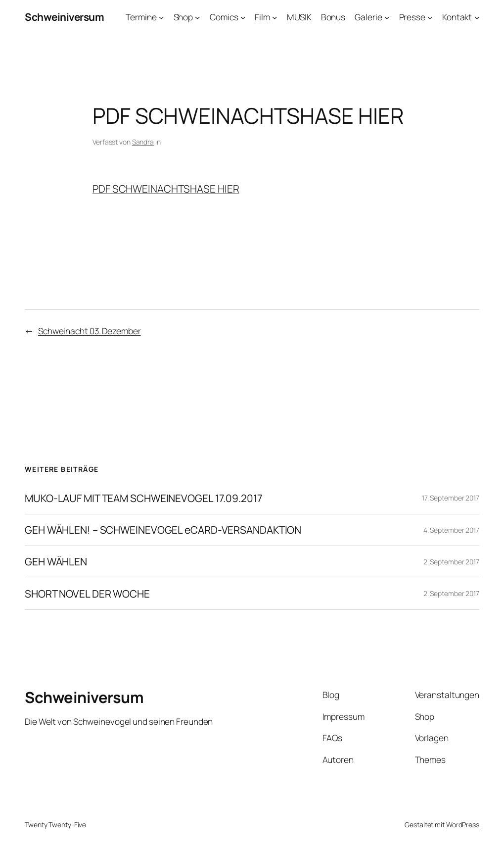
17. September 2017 (451, 498)
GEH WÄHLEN (56, 562)
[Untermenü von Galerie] (387, 17)
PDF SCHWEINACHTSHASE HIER (166, 189)
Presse (412, 17)
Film (262, 17)
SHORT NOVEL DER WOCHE (87, 594)
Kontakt (457, 17)
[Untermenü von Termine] (161, 17)
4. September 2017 (451, 530)
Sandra (143, 142)
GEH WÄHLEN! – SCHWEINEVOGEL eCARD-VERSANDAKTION (163, 530)
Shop (183, 17)
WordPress (463, 825)
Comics (224, 17)
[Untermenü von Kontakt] (477, 17)
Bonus (333, 17)
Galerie (368, 17)
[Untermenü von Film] (275, 17)
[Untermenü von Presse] (430, 17)
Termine (141, 17)
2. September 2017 (451, 562)
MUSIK (299, 17)
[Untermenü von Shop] (197, 17)
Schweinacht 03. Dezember (90, 331)
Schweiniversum (64, 17)
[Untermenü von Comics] (243, 17)
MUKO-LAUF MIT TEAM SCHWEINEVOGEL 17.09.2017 (143, 498)
